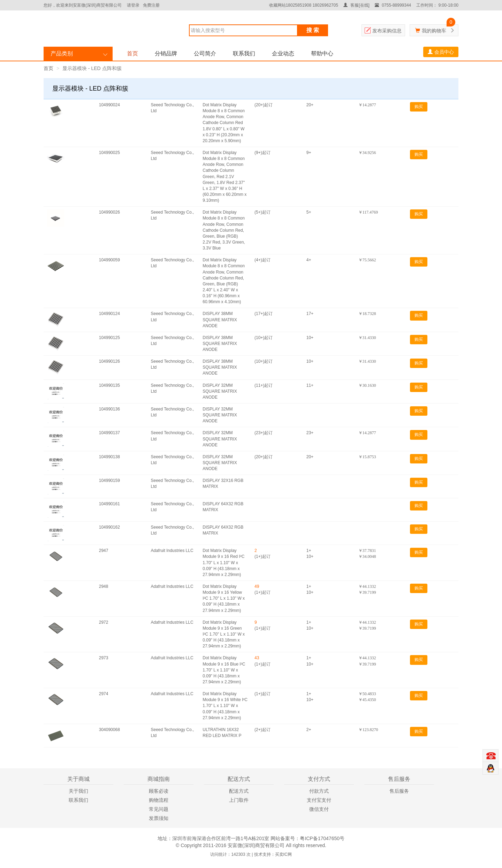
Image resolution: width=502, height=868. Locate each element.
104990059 (109, 260)
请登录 (133, 5)
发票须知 (159, 818)
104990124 (109, 314)
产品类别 (62, 53)
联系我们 (244, 53)
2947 (104, 551)
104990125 (109, 338)
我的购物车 (434, 31)
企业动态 (283, 53)
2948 (104, 586)
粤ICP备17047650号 (322, 838)
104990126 (109, 361)
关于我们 (78, 791)
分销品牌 (166, 53)
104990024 (109, 105)
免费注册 (151, 5)
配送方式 (239, 791)
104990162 (109, 527)
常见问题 (159, 809)
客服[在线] (356, 5)
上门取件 (239, 800)
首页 (132, 53)
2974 (104, 694)
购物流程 (159, 800)
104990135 (109, 385)
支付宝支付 (319, 800)
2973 (104, 658)
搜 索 (313, 30)
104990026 (109, 212)
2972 (104, 622)
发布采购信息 (387, 31)
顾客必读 (159, 791)
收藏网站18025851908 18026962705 (304, 5)
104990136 (109, 409)
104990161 (109, 504)
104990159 (109, 481)
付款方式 (319, 791)
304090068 (109, 730)
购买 (419, 107)
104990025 (109, 153)
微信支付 (319, 809)
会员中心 (441, 52)
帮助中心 (322, 53)
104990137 (109, 433)
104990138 (109, 457)
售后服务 (399, 791)
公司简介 (205, 53)
